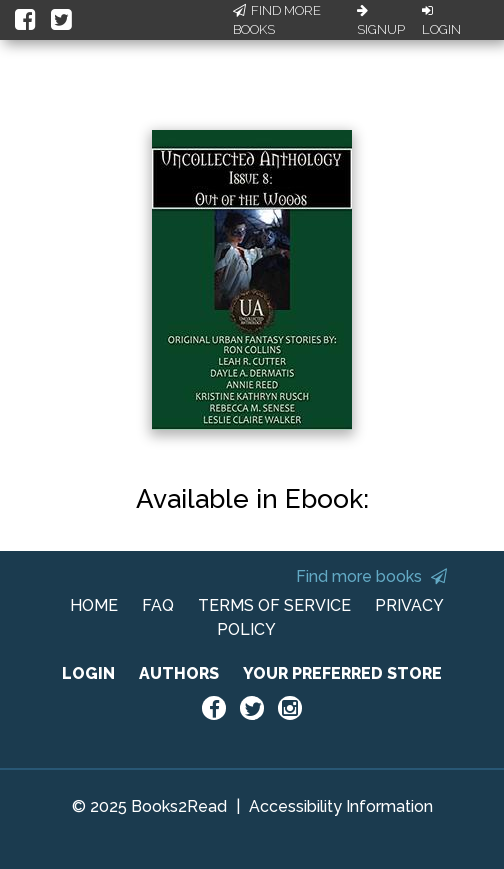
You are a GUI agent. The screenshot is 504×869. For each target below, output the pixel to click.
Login (441, 21)
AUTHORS (179, 673)
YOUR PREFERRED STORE (342, 673)
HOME (94, 605)
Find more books (371, 576)
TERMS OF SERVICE (274, 605)
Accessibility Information (341, 806)
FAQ (158, 605)
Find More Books (277, 20)
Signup (381, 21)
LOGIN (88, 673)
